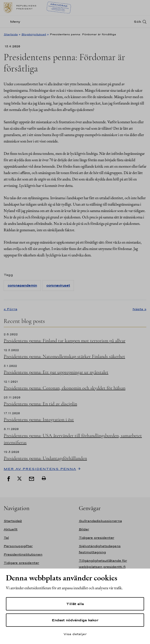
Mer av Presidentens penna (40, 469)
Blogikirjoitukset (34, 34)
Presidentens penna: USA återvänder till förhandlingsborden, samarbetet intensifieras (73, 439)
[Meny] (13, 22)
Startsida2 (13, 521)
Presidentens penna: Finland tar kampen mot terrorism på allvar (65, 341)
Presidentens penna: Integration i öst (39, 420)
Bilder (84, 529)
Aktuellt (11, 529)
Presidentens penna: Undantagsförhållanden (45, 458)
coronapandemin (22, 285)
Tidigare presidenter (21, 563)
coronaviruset (58, 285)
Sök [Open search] (137, 22)
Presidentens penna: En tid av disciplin (40, 404)
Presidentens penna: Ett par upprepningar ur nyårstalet (56, 372)
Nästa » (139, 309)
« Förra (10, 309)
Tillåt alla (75, 604)
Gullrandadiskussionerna (100, 521)
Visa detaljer (75, 634)
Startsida (11, 34)
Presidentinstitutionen (23, 554)
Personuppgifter (18, 546)
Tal (6, 538)
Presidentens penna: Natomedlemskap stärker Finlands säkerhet (64, 357)
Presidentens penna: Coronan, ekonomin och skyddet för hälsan (65, 388)
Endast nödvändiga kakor (75, 620)
